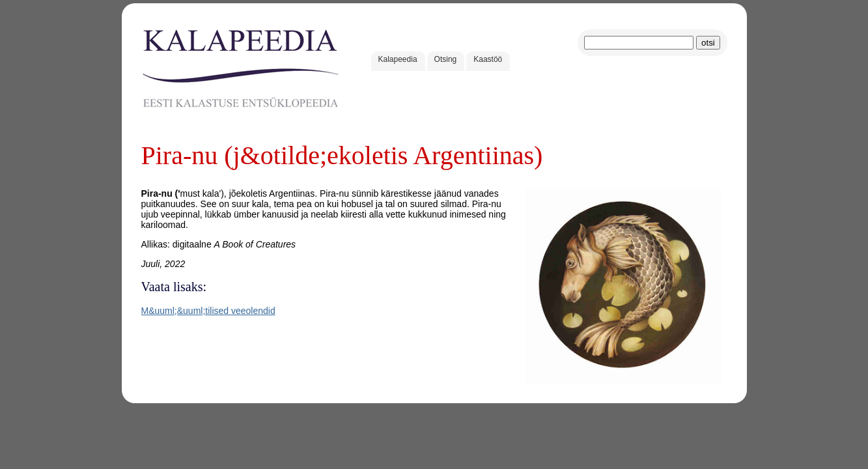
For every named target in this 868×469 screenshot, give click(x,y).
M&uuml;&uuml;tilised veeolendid (208, 311)
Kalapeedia (398, 59)
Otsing (446, 59)
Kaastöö (488, 59)
